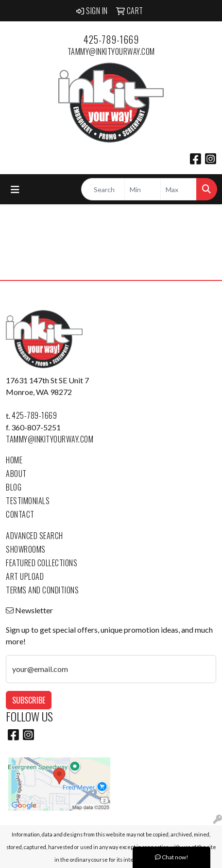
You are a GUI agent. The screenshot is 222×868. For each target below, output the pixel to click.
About (16, 474)
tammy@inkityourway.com (111, 51)
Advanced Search (34, 536)
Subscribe (29, 700)
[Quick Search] (103, 189)
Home (14, 460)
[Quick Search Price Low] (143, 189)
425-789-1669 (111, 39)
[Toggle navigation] (15, 189)
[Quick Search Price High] (179, 189)
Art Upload (25, 576)
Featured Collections (42, 563)
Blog (14, 487)
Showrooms (26, 549)
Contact (20, 514)
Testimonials (28, 501)
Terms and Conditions (42, 590)
